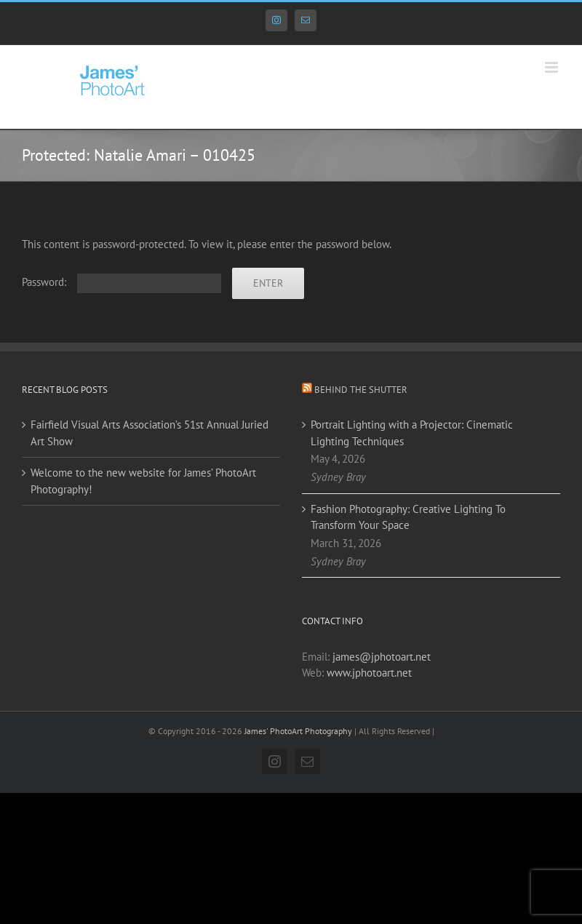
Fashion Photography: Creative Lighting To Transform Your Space (408, 517)
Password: (122, 282)
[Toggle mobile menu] (553, 67)
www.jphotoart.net (369, 673)
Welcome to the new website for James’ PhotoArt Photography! (143, 481)
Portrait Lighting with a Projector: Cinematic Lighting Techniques (412, 433)
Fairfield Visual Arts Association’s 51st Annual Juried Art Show (150, 433)
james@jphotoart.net (382, 657)
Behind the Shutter (361, 390)
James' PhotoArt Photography (298, 731)
